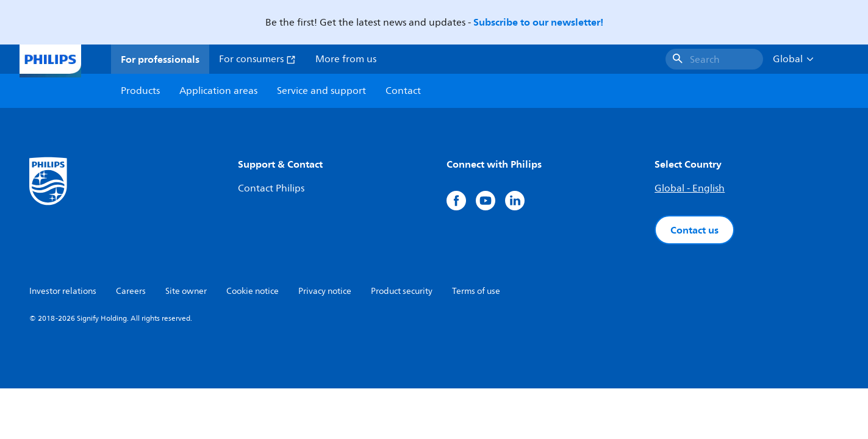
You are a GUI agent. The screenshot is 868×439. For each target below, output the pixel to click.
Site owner (186, 291)
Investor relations (63, 291)
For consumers (257, 59)
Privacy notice (325, 291)
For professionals (160, 59)
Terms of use (476, 291)
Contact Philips (271, 188)
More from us (346, 59)
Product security (402, 291)
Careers (131, 291)
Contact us (694, 230)
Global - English (690, 188)
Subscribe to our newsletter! (538, 22)
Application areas (218, 91)
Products (140, 91)
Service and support (321, 91)
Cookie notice (253, 291)
